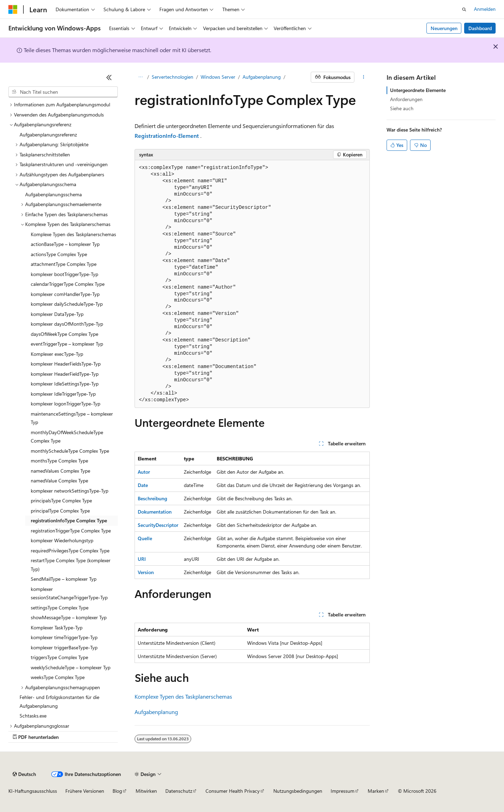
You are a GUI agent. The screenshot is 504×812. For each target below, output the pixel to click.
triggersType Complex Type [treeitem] (59, 657)
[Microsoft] (13, 9)
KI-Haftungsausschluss (33, 791)
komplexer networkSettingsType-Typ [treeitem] (70, 491)
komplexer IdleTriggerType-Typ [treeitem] (63, 394)
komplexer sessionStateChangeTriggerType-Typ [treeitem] (69, 593)
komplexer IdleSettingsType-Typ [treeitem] (65, 384)
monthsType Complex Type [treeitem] (59, 461)
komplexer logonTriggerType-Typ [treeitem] (66, 404)
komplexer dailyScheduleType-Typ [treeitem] (67, 304)
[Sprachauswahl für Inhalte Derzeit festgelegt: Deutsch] (24, 774)
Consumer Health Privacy (233, 791)
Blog (117, 791)
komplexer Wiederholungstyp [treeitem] (62, 540)
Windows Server (218, 77)
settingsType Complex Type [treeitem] (60, 608)
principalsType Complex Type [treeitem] (61, 500)
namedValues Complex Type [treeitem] (60, 471)
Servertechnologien (172, 77)
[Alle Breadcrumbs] (141, 77)
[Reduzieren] (109, 77)
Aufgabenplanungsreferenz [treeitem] (48, 135)
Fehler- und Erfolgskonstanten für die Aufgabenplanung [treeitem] (59, 701)
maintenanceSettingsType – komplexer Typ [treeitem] (72, 418)
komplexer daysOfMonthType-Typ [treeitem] (67, 324)
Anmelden (485, 9)
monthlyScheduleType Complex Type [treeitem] (70, 451)
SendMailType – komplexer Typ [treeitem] (64, 579)
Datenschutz (179, 791)
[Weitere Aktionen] (363, 77)
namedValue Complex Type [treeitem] (59, 481)
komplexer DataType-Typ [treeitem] (57, 314)
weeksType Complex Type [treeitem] (58, 677)
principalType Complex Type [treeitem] (60, 511)
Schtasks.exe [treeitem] (33, 716)
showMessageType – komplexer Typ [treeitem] (69, 617)
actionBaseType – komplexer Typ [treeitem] (65, 244)
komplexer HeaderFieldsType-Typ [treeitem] (66, 364)
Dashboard (480, 28)
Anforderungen (406, 99)
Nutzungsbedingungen (298, 791)
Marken (376, 791)
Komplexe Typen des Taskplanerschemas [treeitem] (73, 234)
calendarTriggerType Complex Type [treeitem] (68, 284)
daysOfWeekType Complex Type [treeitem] (64, 334)
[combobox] (63, 92)
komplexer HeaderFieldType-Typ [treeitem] (65, 374)
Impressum (343, 791)
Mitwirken (146, 791)
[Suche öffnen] (464, 9)
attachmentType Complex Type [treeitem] (64, 264)
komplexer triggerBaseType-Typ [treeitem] (64, 647)
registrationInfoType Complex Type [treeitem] (69, 520)
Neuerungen (444, 28)
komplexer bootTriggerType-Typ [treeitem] (64, 274)
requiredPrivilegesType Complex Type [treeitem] (70, 550)
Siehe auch (402, 108)
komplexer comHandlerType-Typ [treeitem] (65, 294)
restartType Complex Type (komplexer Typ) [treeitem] (71, 565)
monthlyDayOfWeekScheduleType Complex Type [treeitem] (67, 437)
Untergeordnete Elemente (418, 90)
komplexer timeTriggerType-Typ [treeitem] (64, 637)
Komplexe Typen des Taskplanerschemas (183, 696)
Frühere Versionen (85, 791)
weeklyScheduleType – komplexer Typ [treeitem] (71, 667)
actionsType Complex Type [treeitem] (59, 254)
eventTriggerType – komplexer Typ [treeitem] (67, 344)
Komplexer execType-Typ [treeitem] (57, 354)
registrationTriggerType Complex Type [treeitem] (71, 531)
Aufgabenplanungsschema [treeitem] (53, 194)
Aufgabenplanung (262, 77)
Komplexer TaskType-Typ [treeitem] (57, 627)
